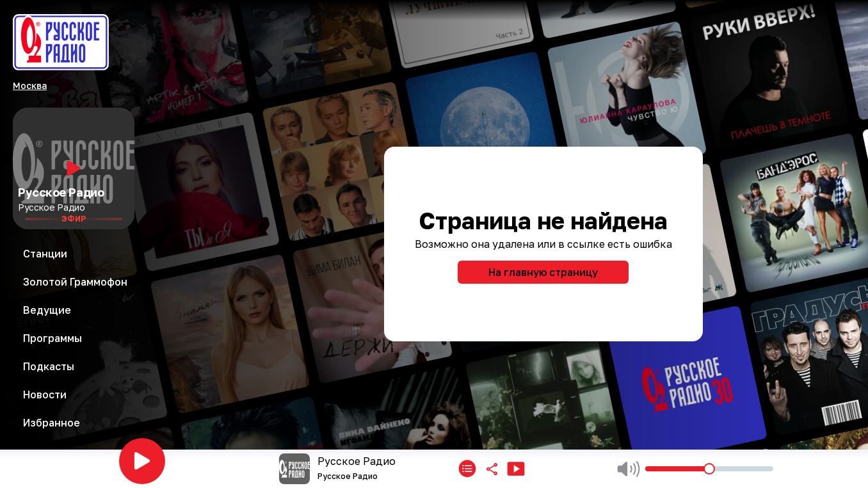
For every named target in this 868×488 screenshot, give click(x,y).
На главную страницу (543, 272)
